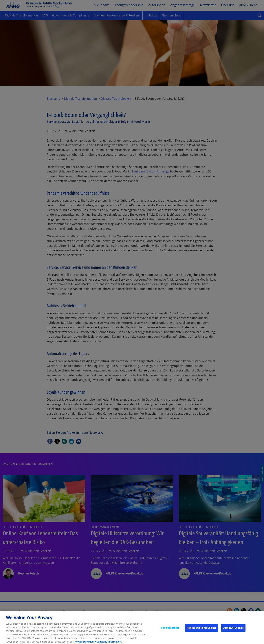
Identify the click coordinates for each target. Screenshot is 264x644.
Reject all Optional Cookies (202, 631)
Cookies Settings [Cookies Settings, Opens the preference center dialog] (170, 631)
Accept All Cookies (233, 631)
